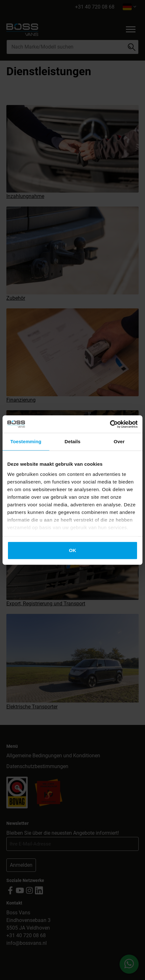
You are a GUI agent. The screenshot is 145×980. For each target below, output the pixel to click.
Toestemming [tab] (26, 441)
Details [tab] (72, 441)
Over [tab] (119, 441)
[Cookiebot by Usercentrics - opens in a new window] (110, 424)
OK (73, 550)
